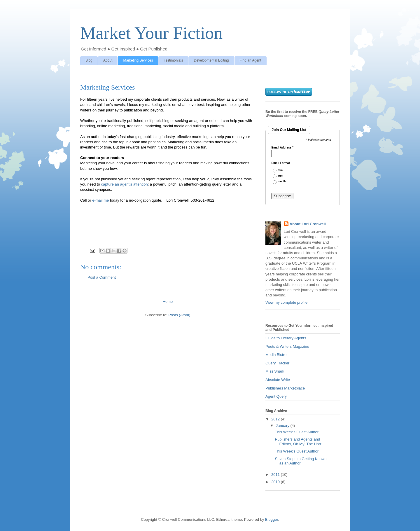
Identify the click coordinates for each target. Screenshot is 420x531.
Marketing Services (138, 60)
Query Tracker (277, 363)
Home (168, 302)
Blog (89, 60)
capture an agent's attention (125, 184)
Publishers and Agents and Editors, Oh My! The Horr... (299, 442)
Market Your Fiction (151, 33)
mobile (282, 182)
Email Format (280, 163)
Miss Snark (275, 371)
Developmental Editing (211, 60)
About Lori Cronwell (308, 224)
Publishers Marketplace (285, 388)
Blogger (272, 519)
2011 (276, 475)
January (283, 426)
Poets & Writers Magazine (287, 346)
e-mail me (100, 200)
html (281, 170)
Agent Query (276, 396)
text (280, 176)
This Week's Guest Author (297, 432)
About (108, 60)
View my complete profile (286, 302)
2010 (276, 482)
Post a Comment (102, 277)
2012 (276, 419)
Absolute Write (278, 380)
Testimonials (173, 60)
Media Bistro (276, 355)
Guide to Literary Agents (286, 338)
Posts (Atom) (179, 315)
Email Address (282, 148)
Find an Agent (251, 60)
